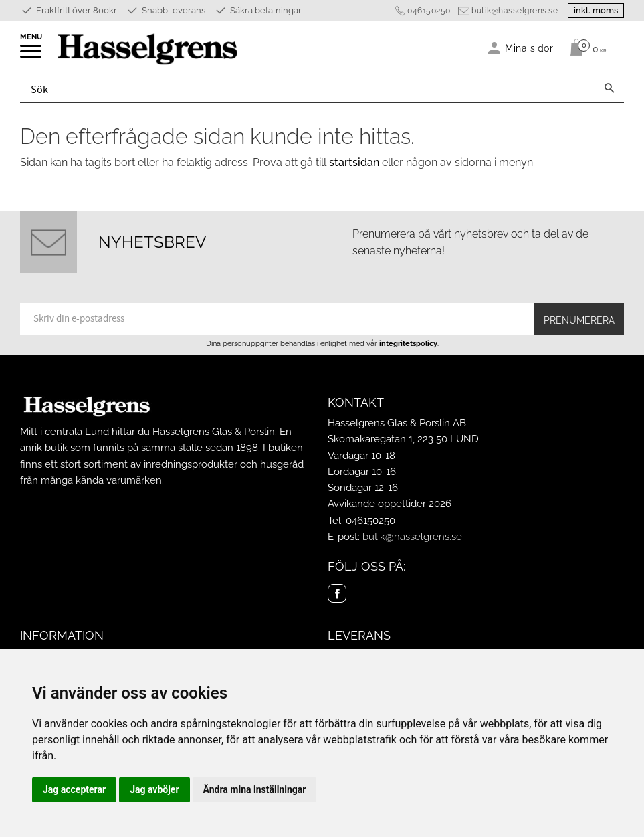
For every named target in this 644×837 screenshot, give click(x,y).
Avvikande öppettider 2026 (390, 504)
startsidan (354, 162)
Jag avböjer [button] (154, 789)
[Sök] (609, 88)
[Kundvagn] (585, 48)
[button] (32, 56)
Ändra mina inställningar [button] (255, 789)
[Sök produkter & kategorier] (308, 88)
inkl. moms (596, 10)
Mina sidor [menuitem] (529, 48)
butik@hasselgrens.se (515, 11)
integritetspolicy (408, 343)
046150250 (429, 11)
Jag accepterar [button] (74, 789)
